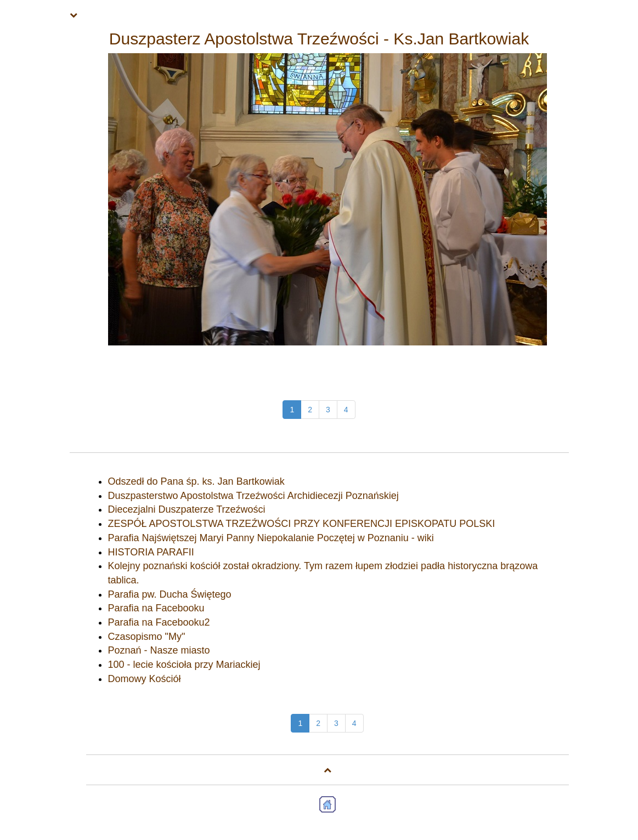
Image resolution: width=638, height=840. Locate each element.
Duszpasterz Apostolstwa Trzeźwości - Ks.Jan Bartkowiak (319, 39)
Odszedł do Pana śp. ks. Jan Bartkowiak (196, 481)
